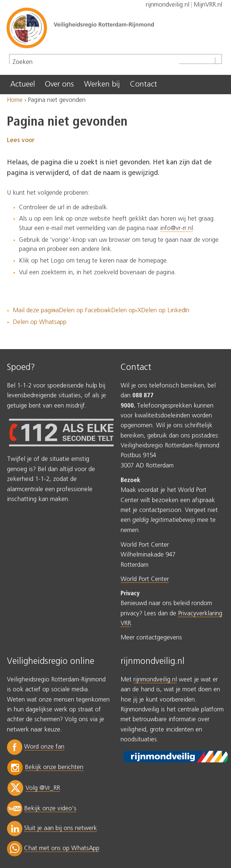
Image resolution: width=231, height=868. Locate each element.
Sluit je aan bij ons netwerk (60, 828)
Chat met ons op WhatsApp (62, 848)
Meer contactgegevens (151, 638)
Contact (143, 84)
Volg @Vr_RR (43, 788)
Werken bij (102, 84)
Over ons (59, 84)
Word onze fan (44, 747)
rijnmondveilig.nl (155, 680)
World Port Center (145, 579)
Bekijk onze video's (50, 809)
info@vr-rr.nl (177, 228)
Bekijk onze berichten (54, 767)
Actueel (23, 84)
